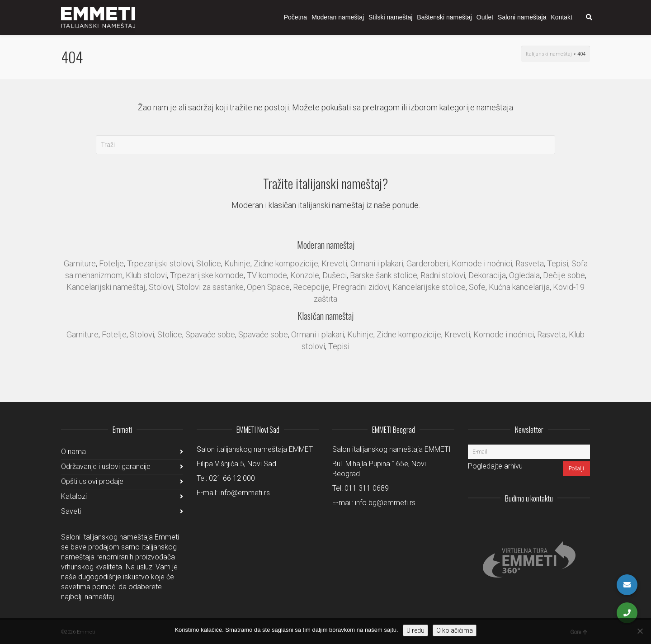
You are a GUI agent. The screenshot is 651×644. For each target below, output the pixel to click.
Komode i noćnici (482, 263)
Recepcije (311, 287)
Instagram (523, 521)
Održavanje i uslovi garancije (106, 466)
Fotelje (111, 263)
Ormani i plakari (377, 263)
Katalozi (74, 496)
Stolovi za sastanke (210, 287)
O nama (73, 452)
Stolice (209, 263)
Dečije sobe (564, 275)
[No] (640, 631)
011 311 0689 (367, 488)
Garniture (80, 263)
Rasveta (530, 263)
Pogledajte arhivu (495, 466)
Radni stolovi (443, 275)
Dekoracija (487, 275)
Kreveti (334, 263)
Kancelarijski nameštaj (106, 287)
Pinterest (583, 521)
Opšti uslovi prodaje (92, 481)
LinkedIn (543, 521)
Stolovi (161, 287)
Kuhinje (237, 263)
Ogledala (524, 275)
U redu (415, 630)
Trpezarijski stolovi (160, 263)
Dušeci (335, 275)
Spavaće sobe (210, 334)
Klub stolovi (146, 275)
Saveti (71, 511)
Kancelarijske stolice (429, 287)
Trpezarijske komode (207, 275)
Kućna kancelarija (519, 287)
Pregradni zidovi (361, 287)
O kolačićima (455, 630)
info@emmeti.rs (245, 493)
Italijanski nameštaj (549, 54)
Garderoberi (427, 263)
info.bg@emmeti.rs (385, 503)
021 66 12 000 (232, 478)
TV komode (267, 275)
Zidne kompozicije (286, 263)
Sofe (477, 287)
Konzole (305, 275)
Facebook (563, 521)
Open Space (268, 287)
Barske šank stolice (384, 275)
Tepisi (558, 263)
